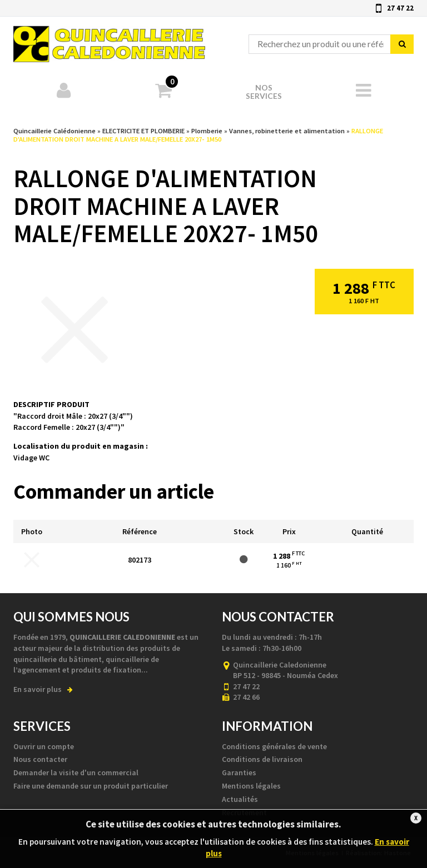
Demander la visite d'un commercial (76, 772)
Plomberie (207, 131)
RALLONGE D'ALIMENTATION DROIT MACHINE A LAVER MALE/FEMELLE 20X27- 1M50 (198, 135)
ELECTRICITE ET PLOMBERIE (143, 131)
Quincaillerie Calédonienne (109, 39)
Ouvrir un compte (44, 746)
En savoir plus (43, 689)
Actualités (240, 799)
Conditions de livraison (262, 759)
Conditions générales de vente (274, 746)
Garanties (239, 772)
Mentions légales (251, 786)
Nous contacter (40, 759)
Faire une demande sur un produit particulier (91, 786)
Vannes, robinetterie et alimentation (287, 131)
